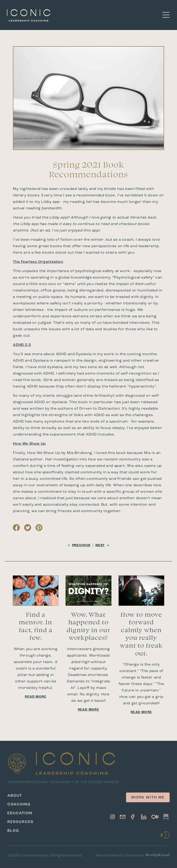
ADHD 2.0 (22, 345)
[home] (29, 15)
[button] (166, 15)
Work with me (148, 798)
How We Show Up (29, 444)
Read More (36, 697)
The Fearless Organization (38, 262)
